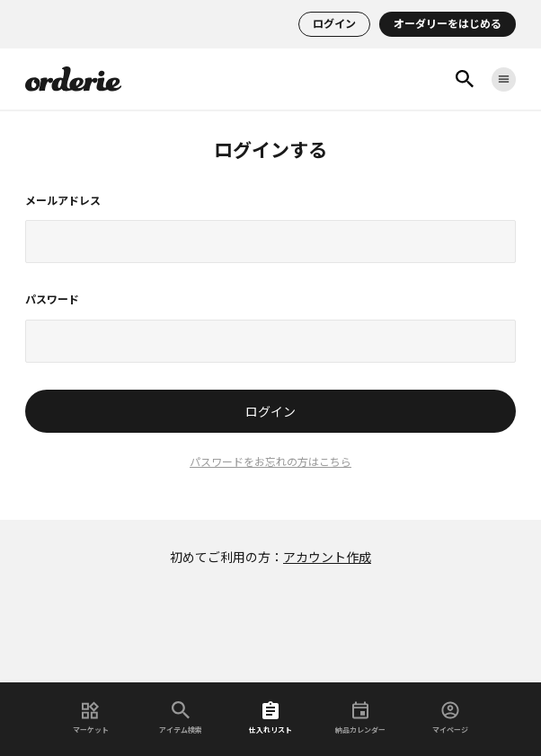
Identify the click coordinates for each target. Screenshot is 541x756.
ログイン (334, 24)
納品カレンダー (360, 718)
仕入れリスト (270, 718)
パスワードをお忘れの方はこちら (270, 462)
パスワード (52, 300)
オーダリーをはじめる (448, 24)
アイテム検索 (181, 718)
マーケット (91, 718)
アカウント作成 (327, 558)
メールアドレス (63, 201)
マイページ (450, 718)
